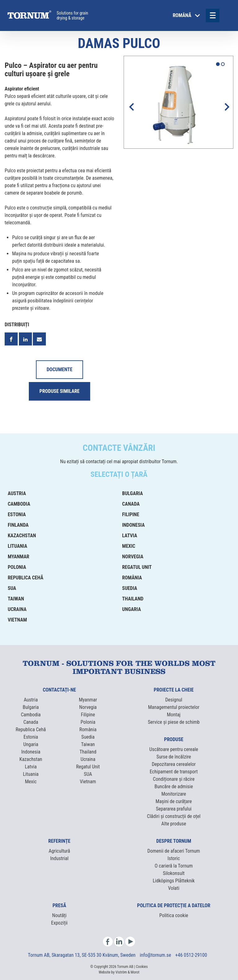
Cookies (142, 967)
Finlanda (18, 525)
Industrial (59, 858)
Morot (135, 972)
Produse (174, 739)
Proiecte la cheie (174, 690)
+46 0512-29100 (191, 955)
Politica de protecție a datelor (174, 905)
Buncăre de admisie (174, 787)
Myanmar (18, 557)
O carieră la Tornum (174, 866)
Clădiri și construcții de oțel (174, 816)
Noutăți (59, 915)
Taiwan (16, 599)
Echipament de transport (174, 772)
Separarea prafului (174, 809)
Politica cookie (174, 915)
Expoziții (59, 923)
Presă (59, 905)
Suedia (130, 588)
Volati (174, 888)
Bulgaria (132, 493)
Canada (131, 504)
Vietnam (17, 620)
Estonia (17, 514)
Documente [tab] (59, 369)
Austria (17, 493)
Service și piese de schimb (174, 722)
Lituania (18, 546)
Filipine (131, 514)
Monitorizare (174, 794)
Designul (174, 700)
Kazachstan (22, 536)
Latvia (130, 536)
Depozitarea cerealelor (174, 764)
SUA (12, 588)
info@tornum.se (156, 955)
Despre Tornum (174, 841)
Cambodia (19, 504)
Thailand (133, 599)
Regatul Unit (137, 567)
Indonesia (133, 525)
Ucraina (17, 609)
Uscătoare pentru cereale (174, 749)
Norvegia (133, 557)
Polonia (17, 567)
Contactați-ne (59, 690)
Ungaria (132, 609)
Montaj (174, 715)
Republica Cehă (26, 578)
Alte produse (174, 824)
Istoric (174, 858)
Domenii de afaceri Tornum (174, 851)
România (132, 578)
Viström (121, 972)
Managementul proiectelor (174, 707)
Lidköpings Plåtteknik (174, 881)
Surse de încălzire (174, 757)
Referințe (59, 841)
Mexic (129, 546)
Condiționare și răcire (174, 779)
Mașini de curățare (174, 801)
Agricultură (59, 851)
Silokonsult (174, 873)
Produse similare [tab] (59, 391)
